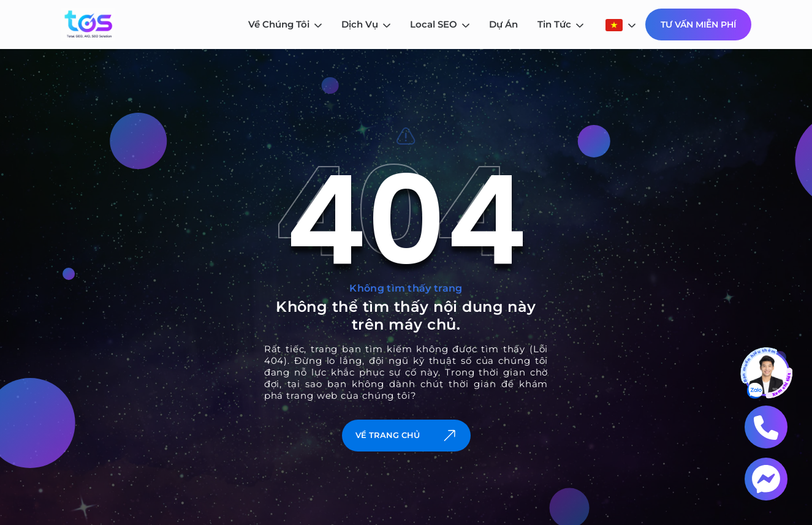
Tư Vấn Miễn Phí (698, 25)
